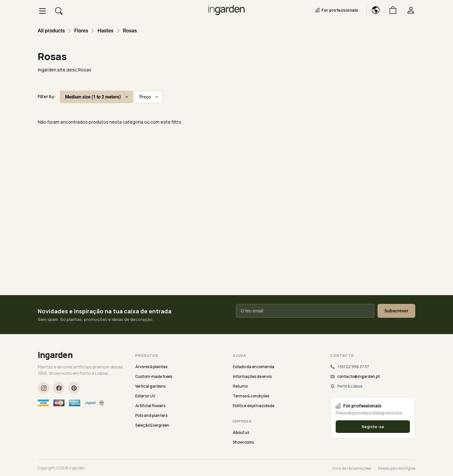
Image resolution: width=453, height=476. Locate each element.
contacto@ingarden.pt (358, 376)
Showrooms (243, 442)
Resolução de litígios (397, 468)
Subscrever (396, 311)
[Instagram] (44, 388)
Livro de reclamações (352, 468)
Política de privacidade (254, 406)
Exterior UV (145, 396)
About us (241, 432)
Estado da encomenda (254, 367)
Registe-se (373, 427)
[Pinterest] (74, 388)
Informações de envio (252, 376)
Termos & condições (251, 396)
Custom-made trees (154, 376)
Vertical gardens (150, 386)
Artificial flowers (150, 406)
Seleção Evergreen (152, 425)
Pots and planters (151, 415)
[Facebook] (59, 388)
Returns (240, 386)
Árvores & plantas (151, 367)
